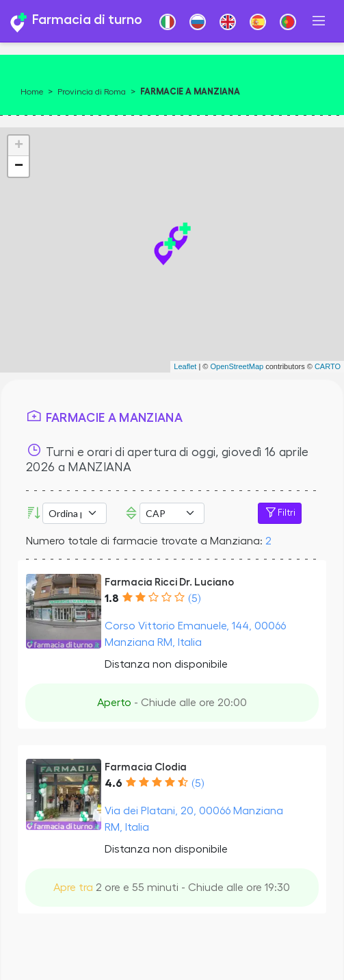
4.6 (114, 783)
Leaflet (185, 366)
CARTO (328, 366)
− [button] (19, 166)
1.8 (112, 599)
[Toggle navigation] (319, 21)
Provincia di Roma (92, 92)
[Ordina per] (75, 513)
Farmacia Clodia (146, 767)
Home (32, 92)
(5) (194, 599)
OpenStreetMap (237, 366)
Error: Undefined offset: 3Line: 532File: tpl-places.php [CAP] (172, 513)
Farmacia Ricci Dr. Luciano (169, 582)
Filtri (280, 513)
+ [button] (19, 146)
